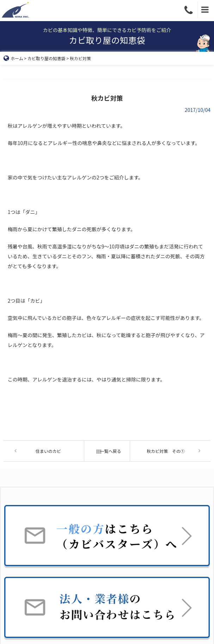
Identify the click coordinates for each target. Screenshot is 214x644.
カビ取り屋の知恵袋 (47, 58)
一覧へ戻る (107, 451)
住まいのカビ (48, 451)
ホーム (13, 58)
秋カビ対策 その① (166, 451)
